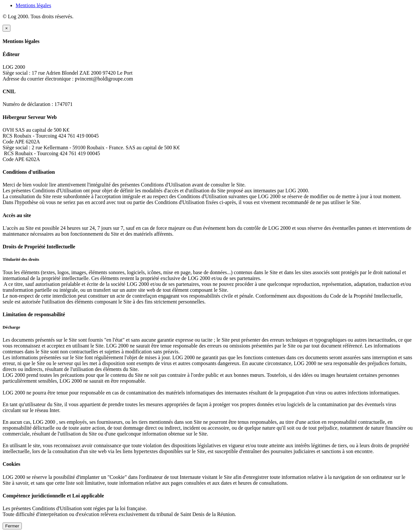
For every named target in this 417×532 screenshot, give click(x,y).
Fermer (12, 526)
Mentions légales (33, 5)
